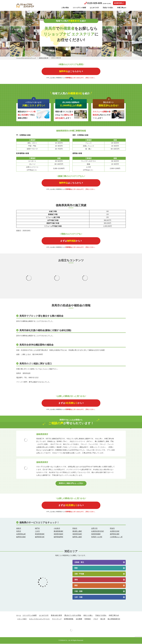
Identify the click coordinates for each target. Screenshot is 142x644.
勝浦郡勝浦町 (58, 532)
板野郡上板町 (77, 537)
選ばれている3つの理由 (73, 616)
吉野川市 (94, 529)
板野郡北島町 (21, 537)
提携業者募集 (69, 619)
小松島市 (57, 529)
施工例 (103, 619)
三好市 (37, 532)
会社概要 (79, 619)
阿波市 (112, 529)
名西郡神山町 (21, 534)
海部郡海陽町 (96, 534)
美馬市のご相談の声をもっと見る (71, 484)
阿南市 (75, 529)
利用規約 (88, 619)
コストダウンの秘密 (79, 8)
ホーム (19, 616)
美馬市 (19, 532)
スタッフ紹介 (22, 619)
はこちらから (71, 71)
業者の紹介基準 (56, 616)
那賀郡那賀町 (40, 534)
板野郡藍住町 (40, 537)
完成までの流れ (108, 8)
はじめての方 (94, 8)
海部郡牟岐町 (58, 534)
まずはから (71, 241)
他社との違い (88, 616)
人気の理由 (65, 8)
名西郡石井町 (115, 532)
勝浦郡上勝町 (77, 532)
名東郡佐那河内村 (98, 532)
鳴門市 (37, 529)
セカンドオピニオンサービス (39, 619)
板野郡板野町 (58, 537)
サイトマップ (57, 619)
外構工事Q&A (122, 8)
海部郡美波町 (77, 534)
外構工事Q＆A (114, 616)
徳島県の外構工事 (44, 58)
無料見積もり (119, 3)
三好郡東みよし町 (116, 537)
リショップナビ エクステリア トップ (26, 58)
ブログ (96, 619)
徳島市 (19, 529)
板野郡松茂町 (115, 534)
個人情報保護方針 (114, 619)
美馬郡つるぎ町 (97, 537)
